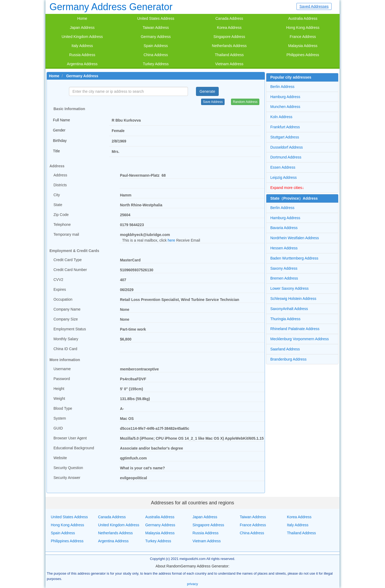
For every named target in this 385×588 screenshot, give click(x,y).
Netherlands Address (229, 46)
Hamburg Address (285, 97)
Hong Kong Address (303, 28)
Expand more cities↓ (287, 188)
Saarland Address (285, 349)
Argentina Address (82, 64)
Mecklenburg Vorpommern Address (300, 339)
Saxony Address (284, 268)
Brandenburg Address (288, 359)
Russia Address (82, 55)
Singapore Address (229, 37)
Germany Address (156, 37)
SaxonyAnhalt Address (289, 309)
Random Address (245, 102)
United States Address (156, 18)
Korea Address (229, 28)
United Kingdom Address (82, 37)
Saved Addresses (314, 6)
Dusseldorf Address (286, 147)
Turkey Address (156, 64)
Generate (207, 91)
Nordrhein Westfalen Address (295, 238)
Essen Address (283, 167)
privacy (192, 584)
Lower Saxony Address (289, 288)
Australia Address (303, 18)
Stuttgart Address (285, 137)
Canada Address (229, 18)
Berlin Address (282, 87)
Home (82, 18)
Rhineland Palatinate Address (295, 329)
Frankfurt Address (285, 127)
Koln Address (281, 117)
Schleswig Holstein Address (293, 299)
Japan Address (82, 28)
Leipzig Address (284, 177)
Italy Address (82, 46)
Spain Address (156, 46)
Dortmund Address (286, 157)
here (171, 240)
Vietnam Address (229, 64)
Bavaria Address (284, 228)
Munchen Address (285, 107)
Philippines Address (303, 55)
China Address (156, 55)
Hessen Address (284, 248)
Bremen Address (284, 278)
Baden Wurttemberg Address (294, 258)
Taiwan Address (156, 28)
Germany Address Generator (111, 7)
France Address (303, 37)
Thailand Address (229, 55)
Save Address (213, 102)
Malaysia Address (303, 46)
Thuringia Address (285, 319)
